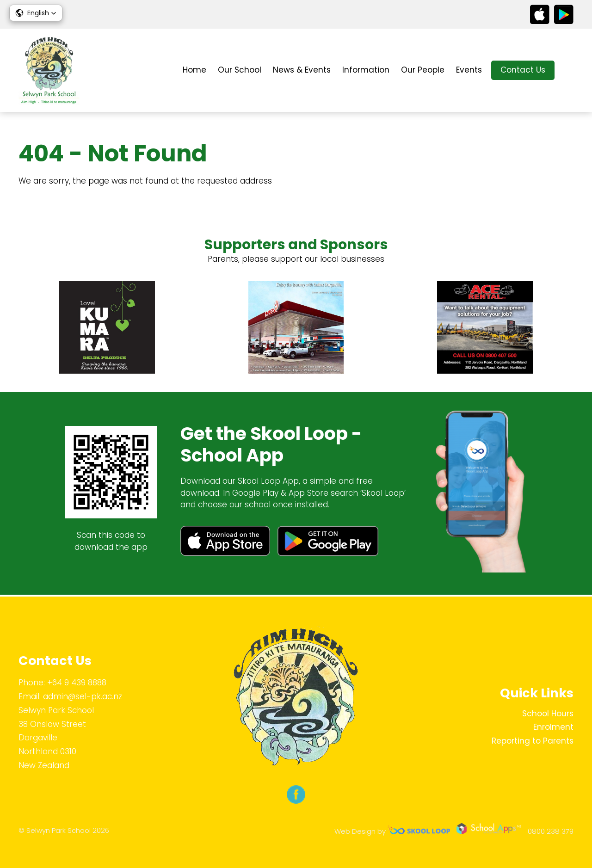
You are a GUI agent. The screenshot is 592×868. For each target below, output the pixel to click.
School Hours (548, 714)
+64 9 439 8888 (77, 683)
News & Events (302, 70)
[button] (36, 13)
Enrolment (553, 727)
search (569, 71)
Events (469, 70)
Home (194, 70)
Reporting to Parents (533, 741)
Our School (240, 70)
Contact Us (523, 70)
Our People (423, 70)
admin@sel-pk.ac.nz (83, 696)
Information (366, 70)
